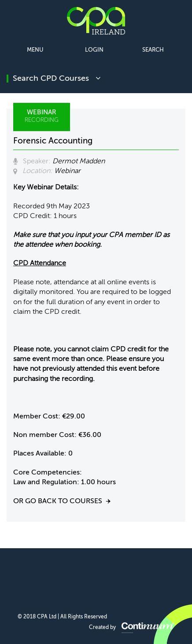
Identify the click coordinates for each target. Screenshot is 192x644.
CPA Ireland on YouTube (116, 577)
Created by (132, 628)
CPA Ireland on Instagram (138, 577)
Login (94, 50)
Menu (35, 50)
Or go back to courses (58, 501)
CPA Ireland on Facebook (53, 577)
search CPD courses (57, 79)
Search (153, 50)
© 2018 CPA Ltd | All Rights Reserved (62, 617)
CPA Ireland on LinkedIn (74, 577)
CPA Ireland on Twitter (95, 577)
